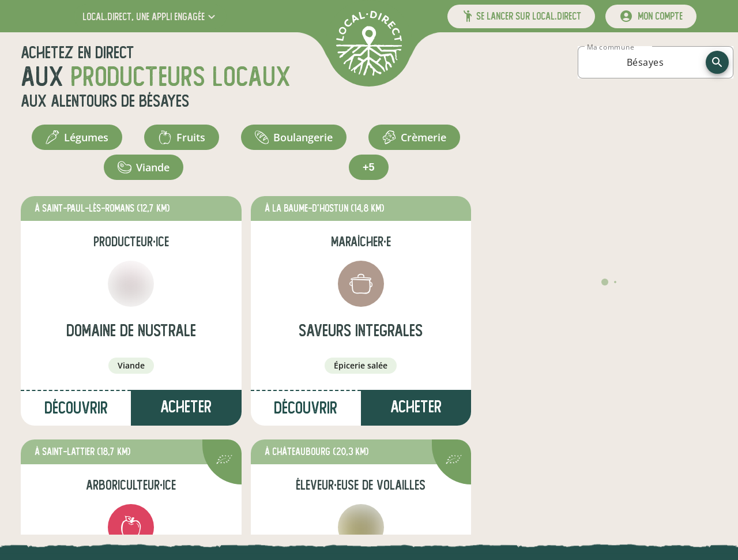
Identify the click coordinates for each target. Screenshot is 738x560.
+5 (369, 167)
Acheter (186, 407)
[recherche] (717, 62)
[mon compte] (651, 16)
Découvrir (76, 408)
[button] (150, 16)
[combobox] (645, 62)
